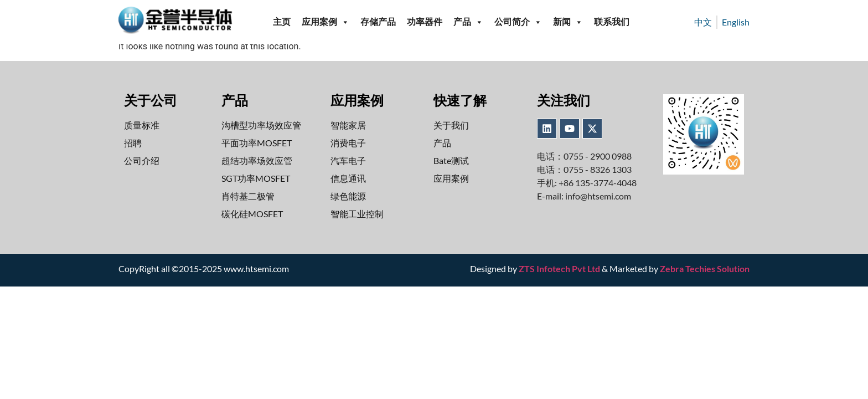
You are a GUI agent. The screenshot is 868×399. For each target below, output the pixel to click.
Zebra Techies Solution (705, 268)
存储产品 (378, 22)
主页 (282, 22)
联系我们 (612, 22)
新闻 (568, 22)
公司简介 (518, 22)
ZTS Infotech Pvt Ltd (559, 268)
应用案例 (325, 22)
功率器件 (425, 22)
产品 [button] (468, 22)
